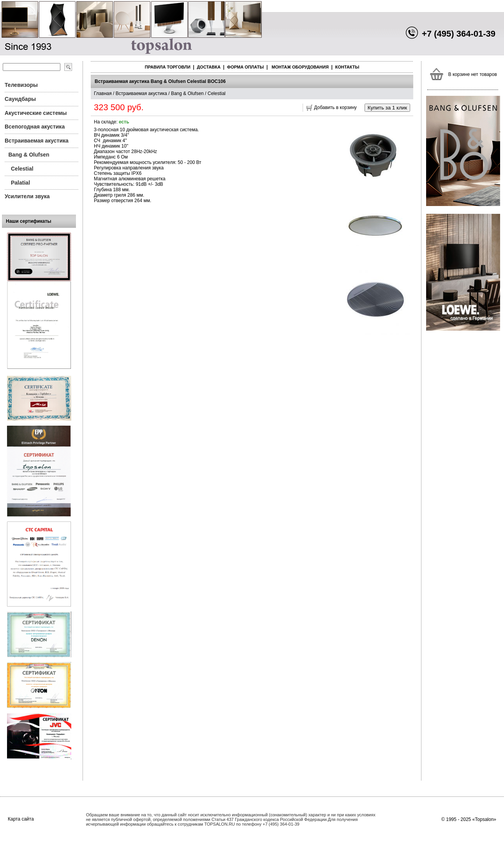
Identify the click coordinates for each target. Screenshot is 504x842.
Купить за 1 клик (387, 108)
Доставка (209, 67)
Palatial (20, 183)
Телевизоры (21, 85)
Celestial (22, 169)
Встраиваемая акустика (37, 141)
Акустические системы (36, 113)
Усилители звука (27, 196)
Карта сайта (21, 819)
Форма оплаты (245, 67)
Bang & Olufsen (29, 155)
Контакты (347, 67)
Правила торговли (168, 67)
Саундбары (20, 99)
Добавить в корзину (335, 107)
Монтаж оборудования (300, 67)
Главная (103, 93)
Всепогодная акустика (35, 127)
